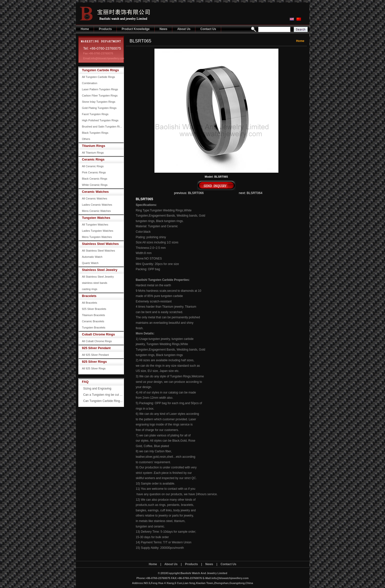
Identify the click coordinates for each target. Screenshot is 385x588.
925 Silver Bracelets (94, 309)
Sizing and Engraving (97, 389)
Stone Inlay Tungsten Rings (99, 102)
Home (85, 29)
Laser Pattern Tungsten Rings (100, 89)
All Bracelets (90, 303)
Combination (90, 83)
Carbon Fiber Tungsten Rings (100, 96)
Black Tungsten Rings (95, 133)
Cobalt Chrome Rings (99, 334)
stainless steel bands (95, 283)
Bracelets (89, 296)
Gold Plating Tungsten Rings (99, 108)
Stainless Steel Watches (100, 244)
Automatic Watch (92, 257)
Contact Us (208, 29)
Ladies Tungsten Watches (98, 231)
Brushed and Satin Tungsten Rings (103, 127)
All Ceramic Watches (95, 198)
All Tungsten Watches (95, 225)
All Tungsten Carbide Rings (99, 77)
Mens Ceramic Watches (96, 211)
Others (86, 139)
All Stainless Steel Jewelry (98, 277)
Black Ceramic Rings (95, 179)
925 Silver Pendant (96, 348)
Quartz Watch (90, 263)
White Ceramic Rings (95, 185)
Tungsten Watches (96, 218)
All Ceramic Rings (93, 166)
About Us (184, 29)
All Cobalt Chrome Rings (97, 341)
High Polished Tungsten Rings (100, 120)
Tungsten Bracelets (94, 327)
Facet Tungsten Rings (95, 114)
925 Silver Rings (94, 362)
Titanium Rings (94, 146)
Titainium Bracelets (94, 315)
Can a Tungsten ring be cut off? (104, 395)
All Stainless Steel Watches (99, 251)
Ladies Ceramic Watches (97, 205)
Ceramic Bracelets (93, 321)
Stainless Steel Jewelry (100, 270)
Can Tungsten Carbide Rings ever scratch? (104, 401)
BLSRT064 (254, 193)
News (163, 29)
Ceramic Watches (95, 192)
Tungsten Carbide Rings (101, 70)
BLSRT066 (196, 193)
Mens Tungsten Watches (97, 237)
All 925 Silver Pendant (95, 355)
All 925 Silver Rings (94, 368)
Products (105, 29)
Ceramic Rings (93, 159)
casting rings (90, 289)
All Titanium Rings (93, 153)
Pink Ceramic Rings (94, 172)
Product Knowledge (136, 29)
